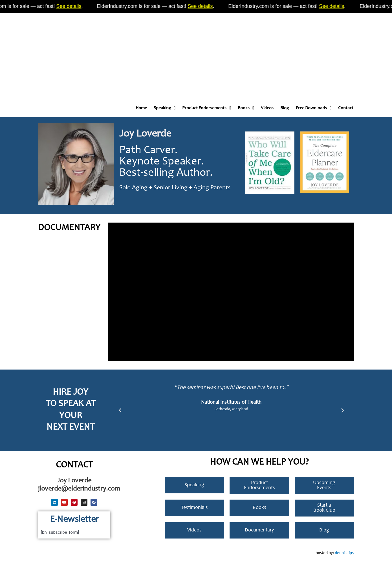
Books (246, 108)
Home (141, 108)
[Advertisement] (169, 54)
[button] (120, 410)
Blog (285, 108)
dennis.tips (344, 553)
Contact (346, 108)
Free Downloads (314, 108)
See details (75, 6)
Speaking (165, 108)
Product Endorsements (207, 108)
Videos (267, 108)
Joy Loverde (145, 134)
